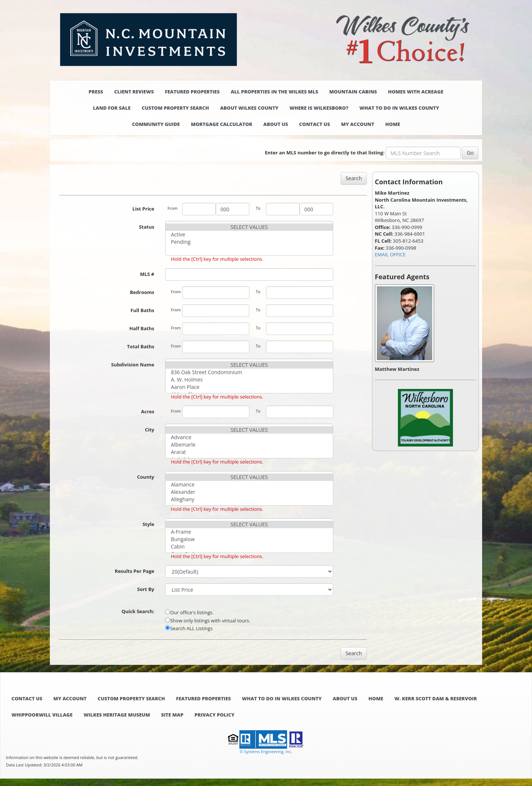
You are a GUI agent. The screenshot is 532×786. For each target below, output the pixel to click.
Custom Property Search (175, 108)
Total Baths (141, 346)
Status (146, 227)
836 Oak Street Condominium (249, 372)
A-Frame (249, 532)
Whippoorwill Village (42, 715)
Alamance (249, 485)
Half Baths (142, 328)
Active (249, 235)
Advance (249, 437)
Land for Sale (112, 108)
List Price (143, 209)
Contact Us (315, 124)
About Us (276, 124)
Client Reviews (134, 92)
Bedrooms (142, 292)
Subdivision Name (133, 365)
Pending (249, 242)
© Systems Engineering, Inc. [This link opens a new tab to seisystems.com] (266, 751)
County (146, 477)
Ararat (249, 452)
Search (354, 178)
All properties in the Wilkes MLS (274, 92)
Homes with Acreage (416, 92)
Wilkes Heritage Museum (117, 715)
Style (149, 524)
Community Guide (156, 124)
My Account (358, 124)
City (149, 430)
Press (96, 92)
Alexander (249, 492)
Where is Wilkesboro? (319, 108)
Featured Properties (192, 92)
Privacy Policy (214, 715)
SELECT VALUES (249, 227)
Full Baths (142, 310)
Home (393, 124)
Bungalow (249, 539)
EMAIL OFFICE (391, 254)
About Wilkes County (249, 108)
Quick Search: (138, 611)
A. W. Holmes (249, 380)
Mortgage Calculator (222, 124)
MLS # (147, 274)
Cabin (249, 547)
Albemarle (249, 445)
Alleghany (249, 499)
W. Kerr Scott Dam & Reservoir (435, 698)
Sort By (146, 589)
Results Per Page (135, 571)
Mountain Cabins (353, 92)
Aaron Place (249, 387)
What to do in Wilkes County (399, 108)
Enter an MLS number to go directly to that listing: (325, 153)
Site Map (172, 715)
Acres (148, 411)
